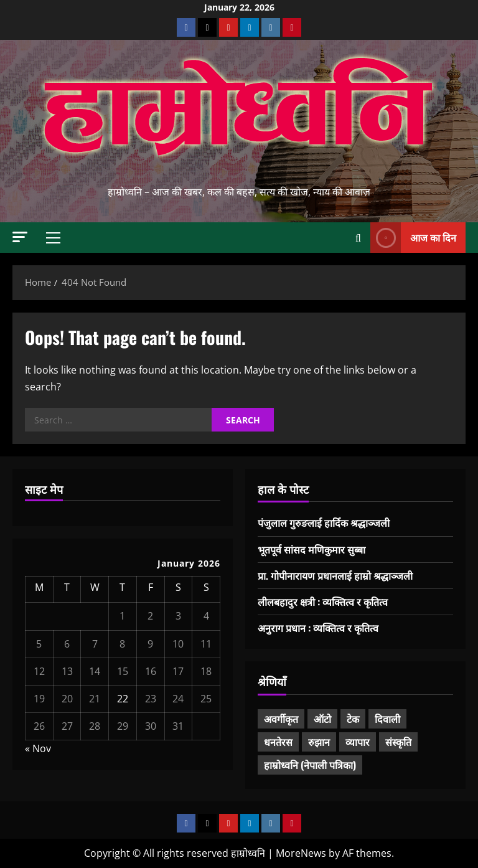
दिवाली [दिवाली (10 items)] (387, 719)
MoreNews (301, 853)
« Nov (38, 748)
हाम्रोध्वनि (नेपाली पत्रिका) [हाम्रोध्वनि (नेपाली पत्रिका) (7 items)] (310, 765)
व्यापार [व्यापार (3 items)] (358, 742)
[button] (20, 237)
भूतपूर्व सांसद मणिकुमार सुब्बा (312, 549)
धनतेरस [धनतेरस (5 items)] (278, 742)
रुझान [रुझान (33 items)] (319, 742)
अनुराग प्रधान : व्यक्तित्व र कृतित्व (318, 628)
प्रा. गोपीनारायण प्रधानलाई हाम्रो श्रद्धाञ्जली (335, 575)
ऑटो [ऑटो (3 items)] (322, 719)
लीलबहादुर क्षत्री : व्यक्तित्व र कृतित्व (323, 601)
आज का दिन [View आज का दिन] (413, 238)
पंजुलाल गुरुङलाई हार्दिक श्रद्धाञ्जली (324, 522)
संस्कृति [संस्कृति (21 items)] (398, 742)
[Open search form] (358, 238)
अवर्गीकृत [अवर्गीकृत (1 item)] (281, 719)
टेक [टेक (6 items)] (353, 719)
